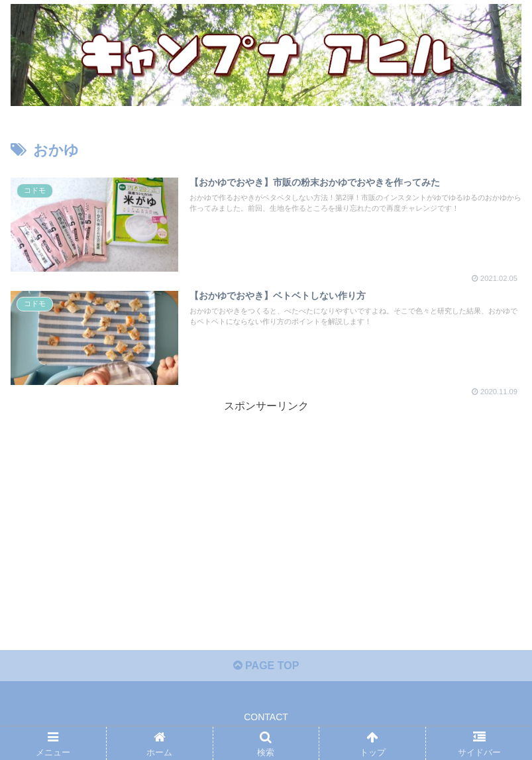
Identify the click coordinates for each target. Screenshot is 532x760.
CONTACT (266, 717)
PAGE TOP (266, 666)
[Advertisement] (266, 509)
